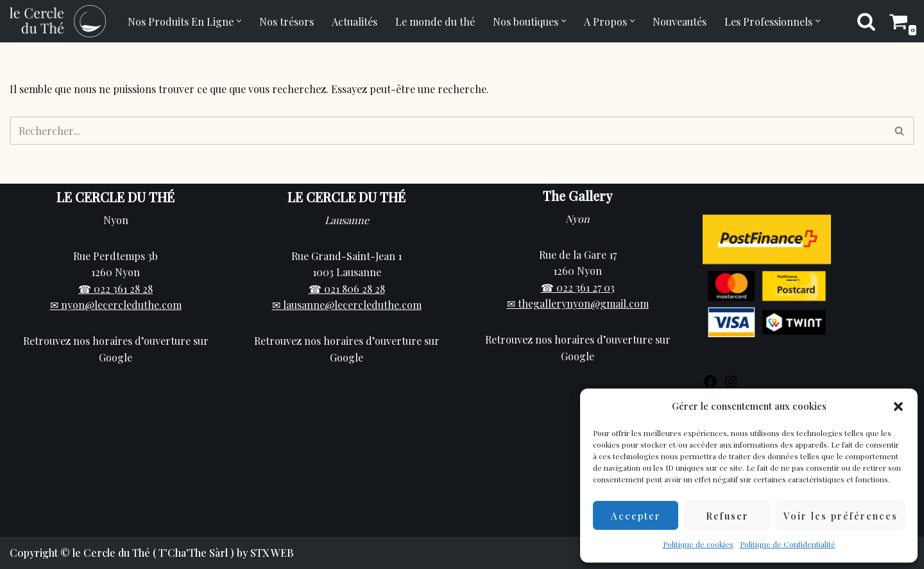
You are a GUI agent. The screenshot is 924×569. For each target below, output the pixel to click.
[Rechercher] (866, 21)
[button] (898, 407)
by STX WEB (265, 553)
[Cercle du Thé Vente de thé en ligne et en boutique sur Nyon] (58, 21)
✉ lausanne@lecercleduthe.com (347, 305)
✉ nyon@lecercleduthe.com (116, 305)
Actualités (355, 22)
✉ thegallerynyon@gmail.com (578, 303)
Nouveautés (680, 22)
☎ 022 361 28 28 (116, 289)
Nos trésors (287, 22)
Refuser (727, 516)
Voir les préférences (841, 516)
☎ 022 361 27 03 (578, 287)
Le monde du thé (435, 22)
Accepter (636, 516)
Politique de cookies (698, 544)
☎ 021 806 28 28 (347, 289)
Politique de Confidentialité (788, 544)
